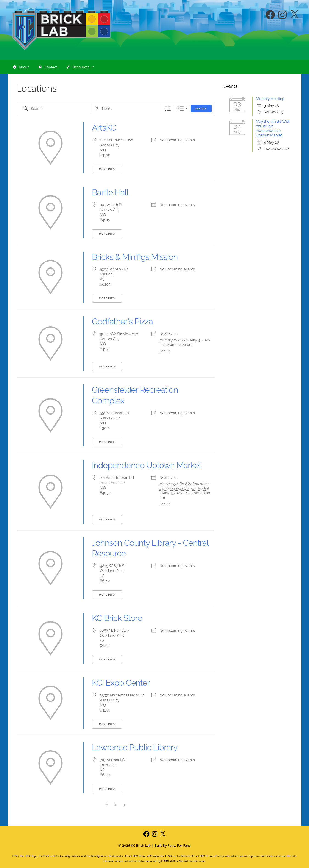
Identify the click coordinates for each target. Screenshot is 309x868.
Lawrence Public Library (135, 747)
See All (165, 351)
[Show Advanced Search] (168, 109)
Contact (47, 67)
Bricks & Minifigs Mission (135, 257)
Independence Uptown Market (147, 465)
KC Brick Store (117, 618)
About (21, 67)
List (181, 109)
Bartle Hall (110, 192)
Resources (82, 67)
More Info (107, 169)
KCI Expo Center (121, 683)
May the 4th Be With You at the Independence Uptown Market (184, 486)
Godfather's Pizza (122, 321)
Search (201, 109)
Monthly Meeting (173, 340)
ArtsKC (104, 128)
